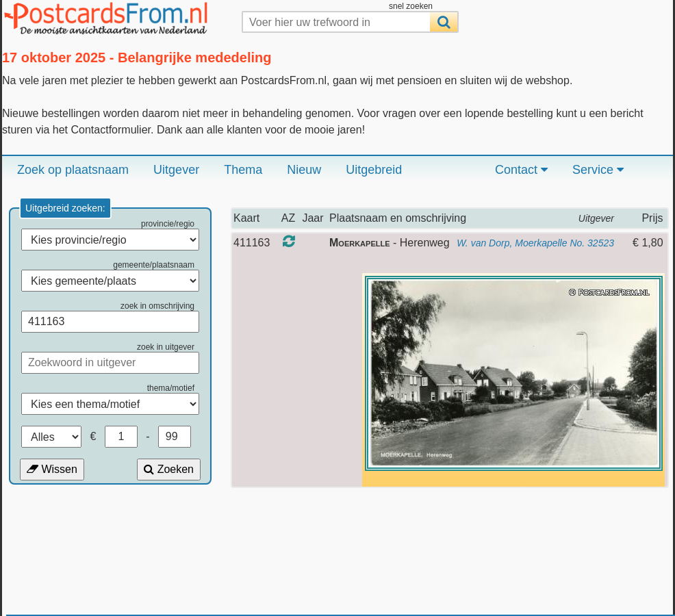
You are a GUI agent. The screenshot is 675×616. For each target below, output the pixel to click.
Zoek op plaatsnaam (73, 170)
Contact (521, 170)
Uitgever (176, 170)
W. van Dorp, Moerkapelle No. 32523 (535, 243)
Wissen (52, 469)
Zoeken (169, 469)
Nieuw (304, 170)
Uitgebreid (374, 170)
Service (598, 170)
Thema (243, 170)
